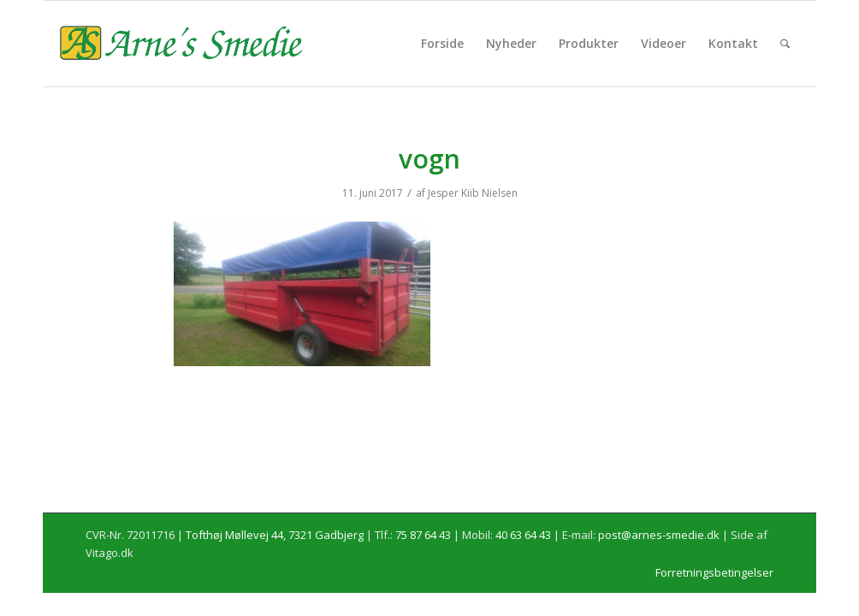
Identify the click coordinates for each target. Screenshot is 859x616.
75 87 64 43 (423, 535)
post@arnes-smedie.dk (659, 535)
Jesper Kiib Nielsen (473, 193)
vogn (429, 159)
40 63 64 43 (523, 535)
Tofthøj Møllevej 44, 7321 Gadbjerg (275, 535)
